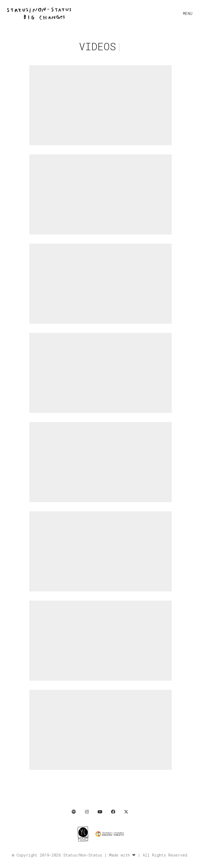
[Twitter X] (126, 812)
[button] (189, 13)
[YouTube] (100, 812)
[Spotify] (74, 812)
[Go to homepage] (39, 13)
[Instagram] (87, 812)
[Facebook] (113, 812)
